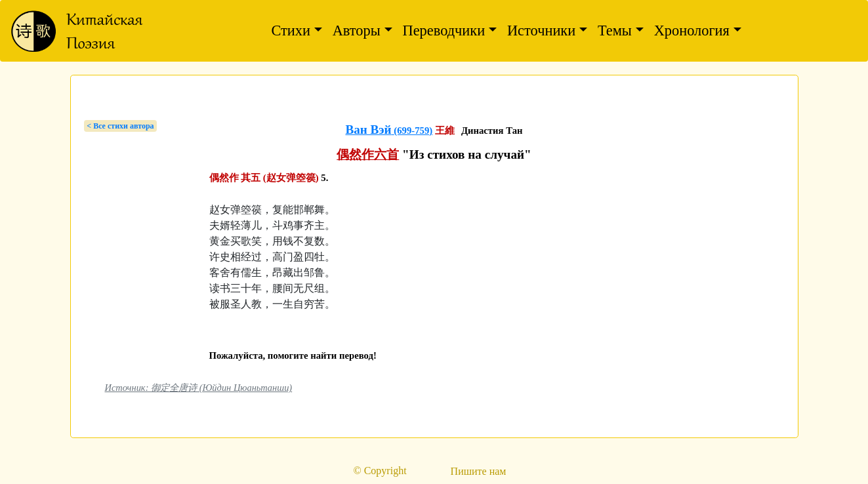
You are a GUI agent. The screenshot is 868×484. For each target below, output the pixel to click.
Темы (615, 30)
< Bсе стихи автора (120, 126)
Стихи (291, 30)
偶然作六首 (368, 154)
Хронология (692, 30)
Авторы (357, 30)
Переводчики (444, 30)
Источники (541, 30)
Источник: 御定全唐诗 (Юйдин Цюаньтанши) (199, 388)
